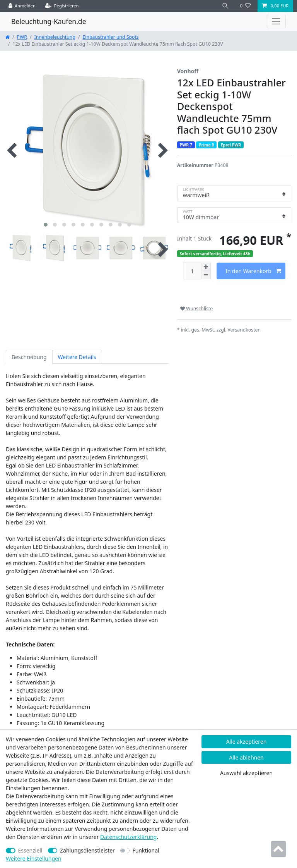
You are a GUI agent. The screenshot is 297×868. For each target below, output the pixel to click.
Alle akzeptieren (247, 742)
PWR (22, 37)
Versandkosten (244, 330)
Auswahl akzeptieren (246, 773)
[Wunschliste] (245, 6)
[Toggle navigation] (276, 21)
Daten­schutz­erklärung (128, 837)
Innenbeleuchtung (55, 37)
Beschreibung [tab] (29, 357)
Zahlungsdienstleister (87, 850)
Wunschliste (196, 309)
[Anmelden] (22, 6)
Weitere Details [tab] (77, 357)
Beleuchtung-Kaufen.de (49, 21)
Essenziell (30, 850)
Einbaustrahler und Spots (111, 37)
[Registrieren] (62, 6)
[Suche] (225, 6)
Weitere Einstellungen (34, 859)
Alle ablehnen (246, 757)
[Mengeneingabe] (192, 271)
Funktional (146, 850)
